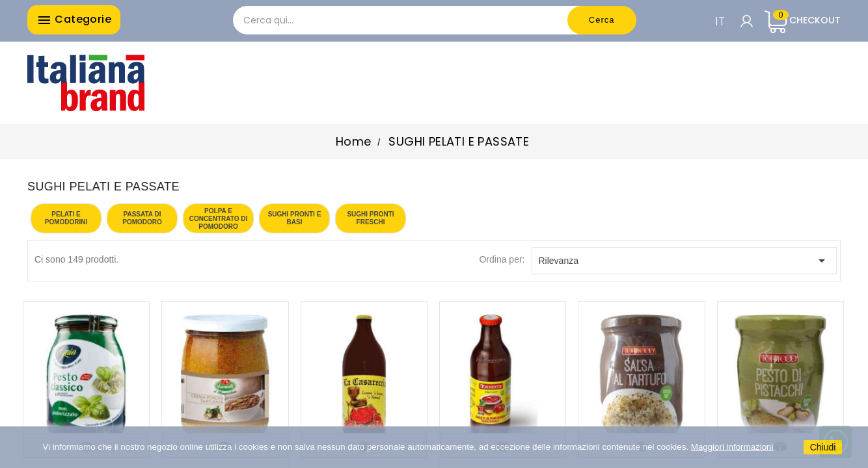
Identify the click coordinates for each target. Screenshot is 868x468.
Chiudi (823, 447)
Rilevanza (685, 261)
